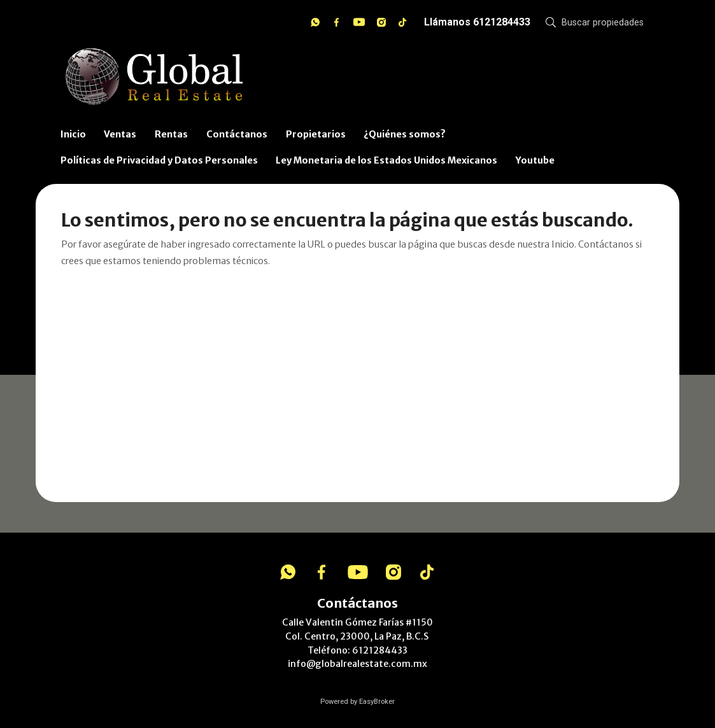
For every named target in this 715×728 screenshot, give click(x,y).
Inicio (73, 134)
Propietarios (316, 134)
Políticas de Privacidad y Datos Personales (159, 160)
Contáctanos (237, 134)
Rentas (171, 134)
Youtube (535, 160)
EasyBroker (377, 702)
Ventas (120, 134)
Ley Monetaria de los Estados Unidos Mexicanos (386, 160)
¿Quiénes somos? (405, 134)
